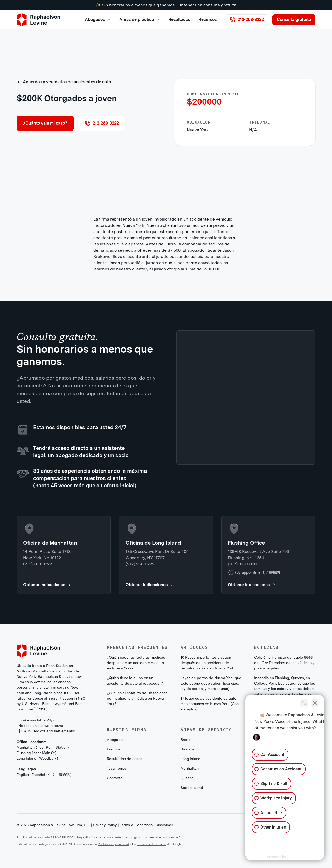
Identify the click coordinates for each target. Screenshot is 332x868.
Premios (114, 749)
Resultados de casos (125, 759)
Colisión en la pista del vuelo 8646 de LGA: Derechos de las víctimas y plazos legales (284, 663)
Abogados (116, 740)
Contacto (115, 778)
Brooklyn (188, 749)
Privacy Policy (105, 825)
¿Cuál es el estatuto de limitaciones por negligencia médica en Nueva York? (137, 698)
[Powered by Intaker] (288, 857)
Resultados (179, 20)
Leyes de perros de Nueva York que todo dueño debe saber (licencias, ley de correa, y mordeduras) (211, 683)
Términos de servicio (152, 844)
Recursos (208, 20)
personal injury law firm (36, 687)
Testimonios (117, 768)
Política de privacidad (113, 844)
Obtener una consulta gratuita (207, 5)
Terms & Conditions (136, 825)
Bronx (185, 740)
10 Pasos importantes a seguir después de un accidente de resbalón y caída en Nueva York (207, 663)
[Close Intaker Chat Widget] (315, 702)
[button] (98, 20)
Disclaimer (164, 825)
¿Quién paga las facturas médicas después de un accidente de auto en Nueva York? (136, 663)
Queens (187, 778)
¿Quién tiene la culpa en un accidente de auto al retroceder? (135, 681)
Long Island (191, 759)
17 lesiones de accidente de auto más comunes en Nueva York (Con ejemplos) (210, 704)
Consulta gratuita (294, 20)
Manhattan (190, 768)
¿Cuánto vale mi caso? (45, 123)
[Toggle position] (304, 702)
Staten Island (192, 788)
